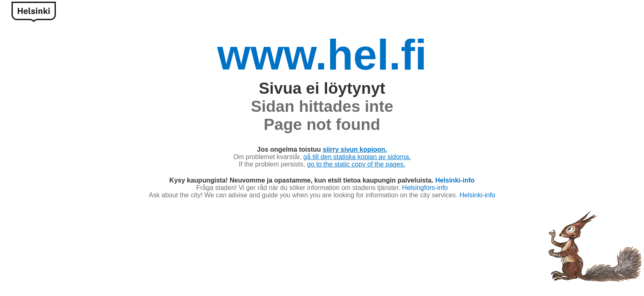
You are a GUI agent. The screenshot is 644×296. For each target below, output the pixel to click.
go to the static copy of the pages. (356, 164)
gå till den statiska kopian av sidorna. (357, 157)
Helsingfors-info (425, 188)
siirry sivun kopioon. (355, 149)
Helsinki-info (455, 180)
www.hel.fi (322, 55)
